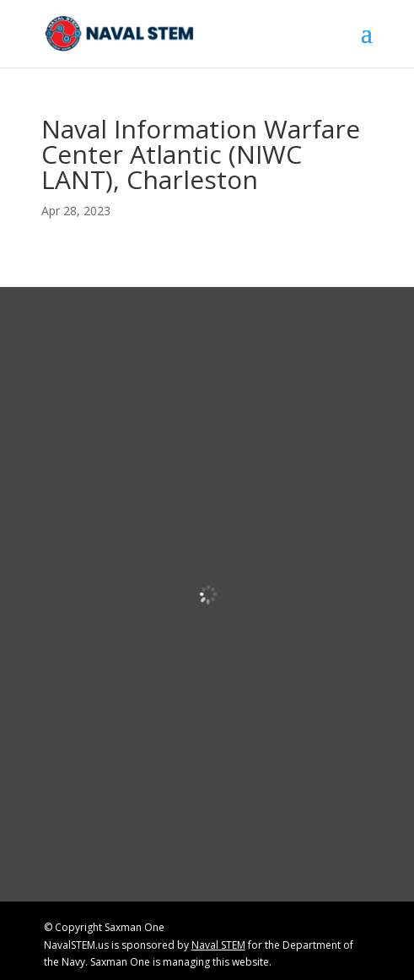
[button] (367, 44)
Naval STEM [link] (218, 945)
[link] (120, 32)
